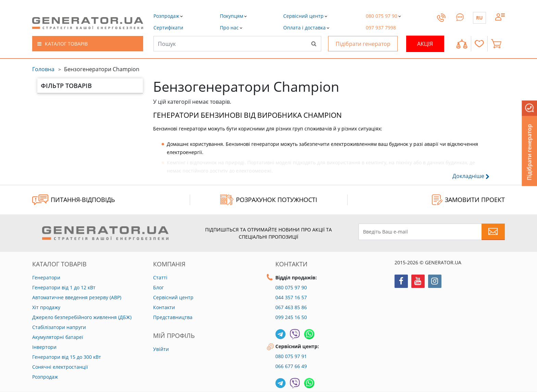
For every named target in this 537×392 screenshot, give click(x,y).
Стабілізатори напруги (59, 327)
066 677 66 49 (291, 366)
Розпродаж (45, 377)
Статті (160, 277)
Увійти (161, 349)
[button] (168, 28)
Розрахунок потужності (269, 200)
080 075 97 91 (291, 356)
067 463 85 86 (291, 307)
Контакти (164, 307)
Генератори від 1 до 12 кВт (64, 287)
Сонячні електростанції (60, 367)
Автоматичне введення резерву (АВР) (77, 297)
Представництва (173, 317)
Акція (425, 44)
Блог (158, 287)
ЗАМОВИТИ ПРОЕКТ (468, 200)
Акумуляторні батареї (58, 337)
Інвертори (44, 347)
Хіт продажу (46, 307)
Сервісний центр (173, 297)
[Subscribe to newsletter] (493, 232)
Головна (43, 69)
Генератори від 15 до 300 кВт (67, 357)
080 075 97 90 (291, 287)
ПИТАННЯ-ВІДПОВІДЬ (74, 200)
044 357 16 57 (291, 297)
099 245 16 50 (291, 317)
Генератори (46, 277)
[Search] (314, 43)
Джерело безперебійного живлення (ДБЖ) (82, 317)
